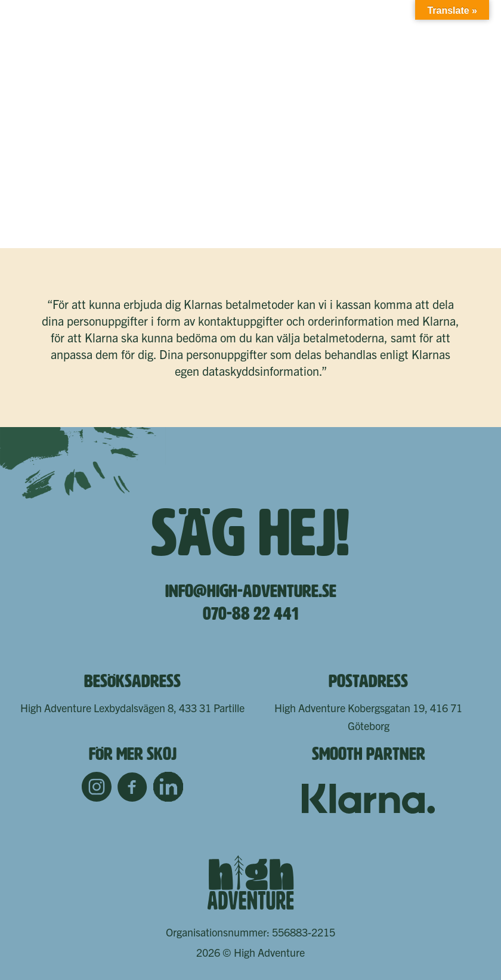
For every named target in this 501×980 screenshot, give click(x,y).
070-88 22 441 (250, 614)
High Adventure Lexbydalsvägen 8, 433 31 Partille (132, 708)
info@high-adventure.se (251, 591)
